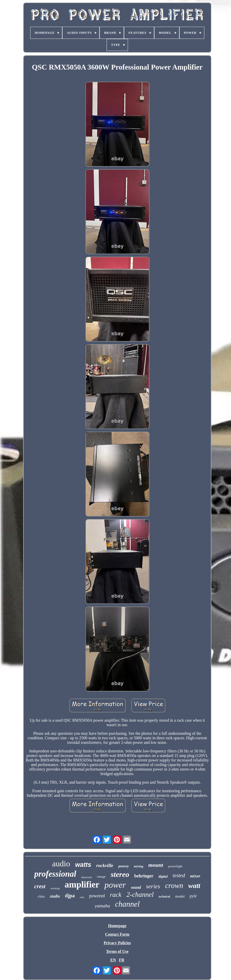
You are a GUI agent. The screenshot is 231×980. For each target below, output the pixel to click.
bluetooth (87, 877)
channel (127, 904)
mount (156, 865)
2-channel (140, 895)
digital (163, 877)
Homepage (117, 926)
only (82, 897)
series (153, 886)
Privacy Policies (117, 943)
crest (40, 886)
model (180, 896)
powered (97, 896)
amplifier (82, 885)
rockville (105, 865)
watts (83, 865)
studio (55, 896)
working (55, 888)
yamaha (102, 906)
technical (164, 897)
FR (122, 960)
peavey (124, 866)
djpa (70, 896)
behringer (144, 876)
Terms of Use (117, 951)
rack (116, 895)
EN (113, 960)
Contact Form (117, 934)
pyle (193, 896)
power (115, 885)
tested (179, 875)
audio (61, 864)
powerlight (175, 866)
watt (194, 886)
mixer (195, 876)
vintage (101, 877)
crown (174, 885)
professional (55, 874)
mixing (139, 866)
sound (136, 887)
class (41, 896)
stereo (120, 874)
